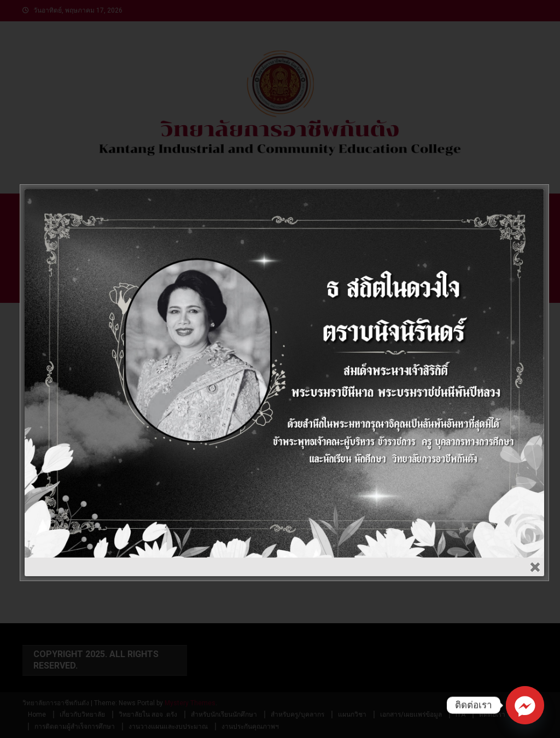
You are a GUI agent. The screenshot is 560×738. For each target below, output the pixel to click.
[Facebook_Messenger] (525, 705)
